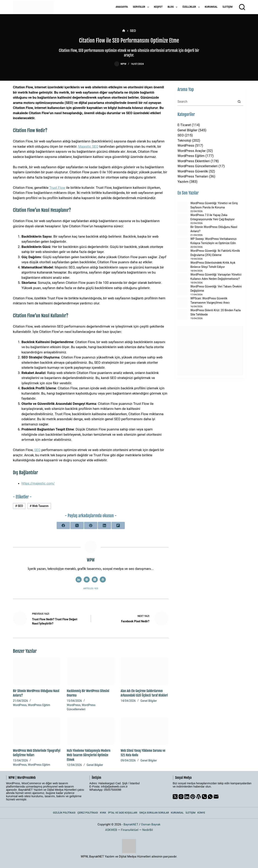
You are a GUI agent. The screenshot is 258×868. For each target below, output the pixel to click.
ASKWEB (111, 830)
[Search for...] (206, 102)
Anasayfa (122, 7)
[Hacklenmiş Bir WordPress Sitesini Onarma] (91, 671)
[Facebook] (63, 525)
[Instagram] (181, 797)
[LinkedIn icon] (79, 580)
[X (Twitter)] (77, 525)
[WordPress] (199, 797)
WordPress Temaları (193, 176)
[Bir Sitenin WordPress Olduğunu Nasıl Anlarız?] (37, 671)
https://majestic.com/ (38, 483)
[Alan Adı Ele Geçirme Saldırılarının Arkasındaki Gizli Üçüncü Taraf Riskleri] (145, 671)
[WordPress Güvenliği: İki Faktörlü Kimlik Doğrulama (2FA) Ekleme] (182, 255)
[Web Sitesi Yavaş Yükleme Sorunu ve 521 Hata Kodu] (145, 731)
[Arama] (242, 7)
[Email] (216, 797)
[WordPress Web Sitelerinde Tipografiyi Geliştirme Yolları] (37, 731)
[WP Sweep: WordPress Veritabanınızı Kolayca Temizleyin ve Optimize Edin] (182, 243)
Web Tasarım (39, 506)
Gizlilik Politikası (64, 813)
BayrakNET (131, 824)
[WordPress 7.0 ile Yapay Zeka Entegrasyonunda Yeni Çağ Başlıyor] (182, 219)
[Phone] (204, 797)
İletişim (227, 7)
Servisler (142, 7)
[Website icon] (87, 580)
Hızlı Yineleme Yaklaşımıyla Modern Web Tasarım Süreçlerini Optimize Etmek (88, 755)
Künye (201, 813)
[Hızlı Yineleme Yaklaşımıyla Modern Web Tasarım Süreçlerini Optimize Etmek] (91, 731)
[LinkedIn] (104, 525)
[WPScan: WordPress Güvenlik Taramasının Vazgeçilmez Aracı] (182, 302)
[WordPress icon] (103, 580)
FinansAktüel (130, 830)
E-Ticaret (184, 125)
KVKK (103, 813)
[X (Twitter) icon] (95, 580)
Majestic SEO (88, 146)
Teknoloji (184, 140)
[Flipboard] (118, 525)
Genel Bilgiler (149, 701)
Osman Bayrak (151, 824)
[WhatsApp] (210, 797)
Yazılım (183, 182)
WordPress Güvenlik (193, 171)
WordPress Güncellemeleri (197, 166)
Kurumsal (211, 7)
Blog (173, 7)
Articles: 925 (91, 589)
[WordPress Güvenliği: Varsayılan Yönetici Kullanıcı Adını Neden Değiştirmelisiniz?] (182, 278)
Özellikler (192, 7)
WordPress (20, 705)
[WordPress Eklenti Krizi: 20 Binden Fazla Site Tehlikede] (182, 314)
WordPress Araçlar (192, 151)
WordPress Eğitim (39, 705)
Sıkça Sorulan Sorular (154, 813)
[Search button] (239, 102)
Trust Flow (57, 188)
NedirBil (148, 830)
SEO (37, 450)
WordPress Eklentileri (193, 161)
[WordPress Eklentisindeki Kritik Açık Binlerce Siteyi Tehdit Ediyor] (182, 266)
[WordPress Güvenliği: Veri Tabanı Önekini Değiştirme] (182, 290)
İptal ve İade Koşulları (123, 813)
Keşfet (158, 7)
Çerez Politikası (88, 813)
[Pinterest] (91, 525)
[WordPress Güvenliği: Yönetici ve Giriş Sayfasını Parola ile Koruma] (182, 207)
